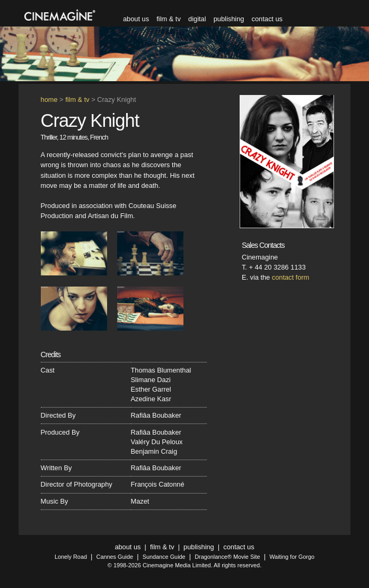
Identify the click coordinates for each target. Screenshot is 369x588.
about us (136, 19)
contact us (267, 19)
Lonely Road (71, 557)
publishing (229, 19)
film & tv (169, 19)
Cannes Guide (115, 557)
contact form (291, 277)
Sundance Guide (164, 557)
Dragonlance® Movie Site (227, 557)
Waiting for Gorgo (292, 557)
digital (197, 19)
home (49, 100)
